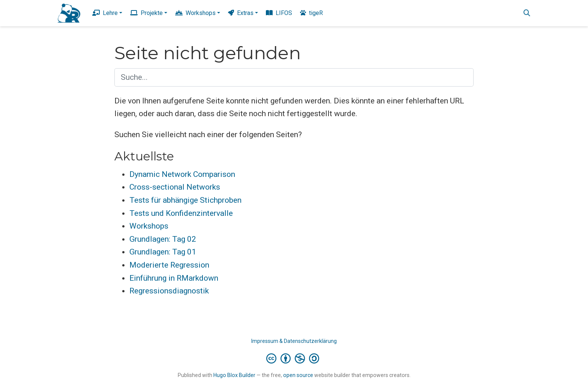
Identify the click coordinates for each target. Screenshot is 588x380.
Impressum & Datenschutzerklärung (294, 341)
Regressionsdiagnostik (169, 291)
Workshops (149, 226)
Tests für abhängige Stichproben (185, 200)
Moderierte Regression (169, 265)
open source (298, 375)
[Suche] (527, 13)
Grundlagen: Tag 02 (163, 239)
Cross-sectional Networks (175, 187)
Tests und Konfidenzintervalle (181, 213)
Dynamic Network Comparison (182, 174)
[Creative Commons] (294, 358)
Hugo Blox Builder (234, 375)
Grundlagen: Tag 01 (163, 252)
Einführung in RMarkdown (174, 278)
